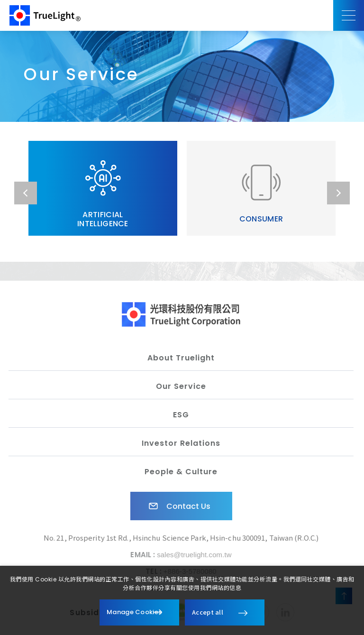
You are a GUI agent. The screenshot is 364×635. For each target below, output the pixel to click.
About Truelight (178, 358)
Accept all (208, 612)
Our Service (178, 386)
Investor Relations (178, 443)
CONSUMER (261, 193)
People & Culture (178, 472)
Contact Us (176, 506)
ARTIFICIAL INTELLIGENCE (103, 193)
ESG (178, 415)
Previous (26, 193)
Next (338, 193)
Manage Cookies (134, 612)
